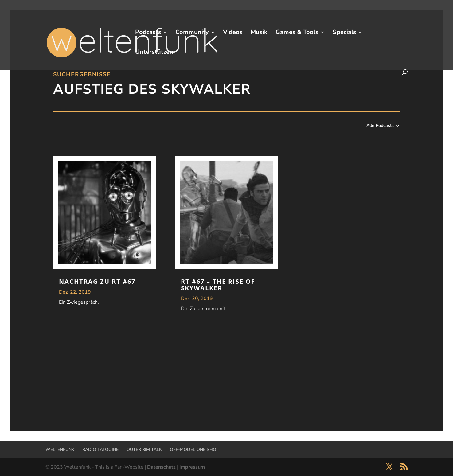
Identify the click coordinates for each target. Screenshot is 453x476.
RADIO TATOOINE (100, 449)
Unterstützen (154, 53)
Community (192, 33)
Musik (259, 33)
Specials (344, 33)
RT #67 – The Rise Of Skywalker (218, 285)
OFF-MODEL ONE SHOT (194, 449)
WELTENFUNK (60, 449)
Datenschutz (161, 467)
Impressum (192, 467)
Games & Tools (297, 33)
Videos (233, 33)
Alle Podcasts (380, 126)
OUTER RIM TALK (144, 449)
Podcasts (148, 33)
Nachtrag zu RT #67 (97, 281)
